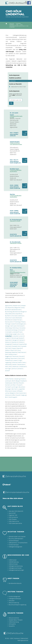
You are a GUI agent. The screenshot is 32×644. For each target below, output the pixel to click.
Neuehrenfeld (23, 344)
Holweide (22, 328)
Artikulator (12, 601)
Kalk (21, 332)
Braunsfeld (9, 314)
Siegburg (24, 395)
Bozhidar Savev (14, 169)
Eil (12, 320)
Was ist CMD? (12, 513)
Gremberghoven (21, 324)
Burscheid (22, 387)
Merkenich (8, 342)
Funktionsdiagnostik (14, 596)
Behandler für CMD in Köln (19, 87)
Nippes (14, 348)
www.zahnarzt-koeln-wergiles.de (15, 162)
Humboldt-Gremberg (11, 330)
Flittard (23, 322)
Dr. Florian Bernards (16, 220)
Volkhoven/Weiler (17, 362)
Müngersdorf (9, 344)
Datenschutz (24, 638)
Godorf (14, 324)
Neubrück (16, 344)
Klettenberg (8, 334)
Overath (18, 395)
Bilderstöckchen (17, 310)
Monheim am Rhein (11, 385)
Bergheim (13, 393)
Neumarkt (8, 346)
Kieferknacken (13, 560)
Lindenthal (8, 336)
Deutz (7, 318)
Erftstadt (20, 391)
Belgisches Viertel (19, 308)
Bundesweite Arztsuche (15, 583)
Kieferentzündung (14, 622)
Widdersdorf (23, 367)
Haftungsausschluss (23, 640)
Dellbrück (21, 316)
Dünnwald (12, 318)
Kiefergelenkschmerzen (15, 568)
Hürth (7, 379)
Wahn (24, 362)
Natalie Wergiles (15, 142)
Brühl (14, 381)
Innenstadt (8, 332)
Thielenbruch (9, 360)
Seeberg (7, 358)
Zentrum (14, 369)
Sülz (19, 358)
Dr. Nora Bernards (15, 242)
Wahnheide (8, 364)
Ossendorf (19, 348)
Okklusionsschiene (14, 618)
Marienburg (15, 338)
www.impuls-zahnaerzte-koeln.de (14, 285)
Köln (17, 25)
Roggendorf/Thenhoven (12, 356)
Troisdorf (19, 385)
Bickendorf (8, 310)
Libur (19, 334)
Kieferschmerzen (13, 564)
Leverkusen (8, 381)
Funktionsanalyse (14, 545)
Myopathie (12, 626)
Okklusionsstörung (14, 603)
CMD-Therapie (13, 519)
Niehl (10, 348)
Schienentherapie (14, 541)
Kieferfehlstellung (14, 562)
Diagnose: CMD (13, 515)
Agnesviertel (9, 306)
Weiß (7, 367)
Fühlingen (8, 324)
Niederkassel (9, 383)
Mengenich (16, 340)
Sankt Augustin (13, 397)
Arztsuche (12, 24)
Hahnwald (13, 326)
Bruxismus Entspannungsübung (17, 605)
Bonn (7, 397)
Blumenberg (9, 312)
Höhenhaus (15, 328)
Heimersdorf (20, 326)
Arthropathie (12, 624)
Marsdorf (21, 338)
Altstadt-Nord (17, 306)
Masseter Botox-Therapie (16, 620)
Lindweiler (15, 336)
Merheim (22, 340)
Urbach (15, 360)
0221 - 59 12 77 (14, 160)
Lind (22, 334)
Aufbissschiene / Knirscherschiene (18, 543)
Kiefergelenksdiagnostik (15, 547)
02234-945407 (14, 282)
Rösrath (21, 383)
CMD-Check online (14, 521)
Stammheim (14, 358)
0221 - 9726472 (14, 133)
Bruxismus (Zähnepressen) (16, 539)
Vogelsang (8, 362)
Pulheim (23, 379)
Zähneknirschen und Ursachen (17, 537)
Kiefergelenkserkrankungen (16, 570)
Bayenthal (11, 308)
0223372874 (13, 234)
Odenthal (16, 383)
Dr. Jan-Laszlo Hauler (14, 114)
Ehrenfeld (8, 320)
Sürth (23, 358)
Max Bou (12, 194)
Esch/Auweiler (9, 322)
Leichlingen (15, 387)
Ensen (20, 320)
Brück (14, 314)
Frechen (11, 379)
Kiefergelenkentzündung (16, 566)
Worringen (8, 369)
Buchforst (19, 314)
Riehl (7, 354)
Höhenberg (8, 328)
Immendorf (21, 330)
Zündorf (7, 371)
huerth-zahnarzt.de (16, 236)
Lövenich (22, 336)
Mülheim (21, 342)
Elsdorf (15, 320)
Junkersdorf (15, 332)
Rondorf (22, 356)
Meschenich (15, 342)
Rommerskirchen (21, 393)
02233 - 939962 (14, 185)
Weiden (14, 364)
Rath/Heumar (22, 352)
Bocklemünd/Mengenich (20, 312)
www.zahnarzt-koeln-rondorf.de (15, 187)
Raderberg (8, 352)
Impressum (17, 638)
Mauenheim (8, 340)
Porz (19, 350)
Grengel (7, 326)
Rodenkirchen (13, 354)
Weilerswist (8, 395)
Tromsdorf (8, 387)
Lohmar (7, 393)
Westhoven (16, 367)
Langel (15, 334)
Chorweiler (15, 316)
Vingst (20, 360)
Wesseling (17, 379)
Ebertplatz (19, 318)
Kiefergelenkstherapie (15, 599)
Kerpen (15, 391)
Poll (16, 350)
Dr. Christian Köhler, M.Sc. (16, 269)
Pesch (12, 350)
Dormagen (8, 389)
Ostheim (7, 350)
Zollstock (20, 369)
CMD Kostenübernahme (15, 523)
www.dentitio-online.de (14, 135)
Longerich (8, 338)
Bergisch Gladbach (21, 381)
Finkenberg (17, 322)
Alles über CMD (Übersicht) (16, 511)
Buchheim (8, 316)
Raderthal (15, 352)
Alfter (14, 395)
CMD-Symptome (13, 517)
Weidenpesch (21, 364)
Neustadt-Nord (16, 346)
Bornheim (15, 389)
